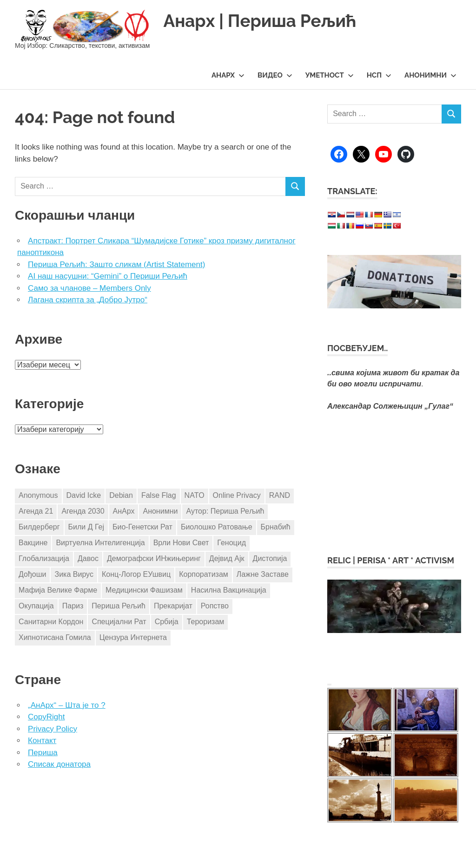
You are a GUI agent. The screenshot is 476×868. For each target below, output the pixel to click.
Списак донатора (59, 764)
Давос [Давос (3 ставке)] (88, 558)
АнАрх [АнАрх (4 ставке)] (124, 511)
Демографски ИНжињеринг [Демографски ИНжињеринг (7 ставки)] (154, 558)
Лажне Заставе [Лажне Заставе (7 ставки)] (263, 574)
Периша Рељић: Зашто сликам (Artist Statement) (116, 264)
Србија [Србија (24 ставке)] (167, 622)
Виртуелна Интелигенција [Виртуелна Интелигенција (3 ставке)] (100, 543)
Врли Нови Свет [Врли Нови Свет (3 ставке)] (181, 543)
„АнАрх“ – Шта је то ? (67, 705)
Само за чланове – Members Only (89, 288)
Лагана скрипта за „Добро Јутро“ (88, 300)
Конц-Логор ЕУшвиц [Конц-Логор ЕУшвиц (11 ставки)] (136, 574)
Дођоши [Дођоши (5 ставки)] (32, 574)
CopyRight (46, 717)
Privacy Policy (53, 729)
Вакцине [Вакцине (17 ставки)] (33, 543)
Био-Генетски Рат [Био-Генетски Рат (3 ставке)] (142, 527)
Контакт (42, 741)
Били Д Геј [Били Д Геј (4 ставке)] (86, 527)
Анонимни (430, 75)
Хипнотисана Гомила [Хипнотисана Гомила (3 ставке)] (55, 637)
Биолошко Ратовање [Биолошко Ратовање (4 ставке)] (217, 527)
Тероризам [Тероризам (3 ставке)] (206, 622)
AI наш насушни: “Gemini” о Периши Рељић (108, 276)
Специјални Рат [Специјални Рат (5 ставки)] (119, 622)
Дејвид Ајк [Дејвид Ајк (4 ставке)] (227, 558)
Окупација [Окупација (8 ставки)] (36, 606)
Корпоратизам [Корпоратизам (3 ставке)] (204, 574)
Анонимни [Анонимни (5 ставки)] (160, 511)
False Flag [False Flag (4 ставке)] (159, 495)
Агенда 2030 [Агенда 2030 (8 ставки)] (83, 511)
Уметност (330, 75)
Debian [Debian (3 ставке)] (121, 495)
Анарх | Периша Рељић (263, 21)
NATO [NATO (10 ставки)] (195, 495)
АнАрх (228, 75)
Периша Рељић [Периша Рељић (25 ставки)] (119, 606)
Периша (43, 753)
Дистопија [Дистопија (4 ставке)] (270, 558)
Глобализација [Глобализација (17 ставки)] (44, 558)
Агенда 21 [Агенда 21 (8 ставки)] (36, 511)
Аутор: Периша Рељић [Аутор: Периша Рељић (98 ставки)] (225, 511)
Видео (275, 75)
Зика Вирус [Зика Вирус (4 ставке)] (74, 574)
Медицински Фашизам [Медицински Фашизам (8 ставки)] (144, 590)
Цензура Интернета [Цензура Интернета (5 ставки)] (133, 637)
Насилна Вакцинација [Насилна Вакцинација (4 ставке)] (229, 590)
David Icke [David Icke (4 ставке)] (84, 495)
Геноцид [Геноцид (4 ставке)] (231, 543)
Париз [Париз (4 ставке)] (73, 606)
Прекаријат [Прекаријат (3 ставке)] (173, 606)
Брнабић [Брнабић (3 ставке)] (276, 527)
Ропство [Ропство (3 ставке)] (215, 606)
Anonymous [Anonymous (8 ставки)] (38, 495)
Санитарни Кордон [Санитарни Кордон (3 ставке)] (51, 622)
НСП (379, 75)
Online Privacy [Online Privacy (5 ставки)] (237, 495)
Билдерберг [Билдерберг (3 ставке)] (39, 527)
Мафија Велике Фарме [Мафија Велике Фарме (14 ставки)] (58, 590)
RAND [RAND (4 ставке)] (280, 495)
